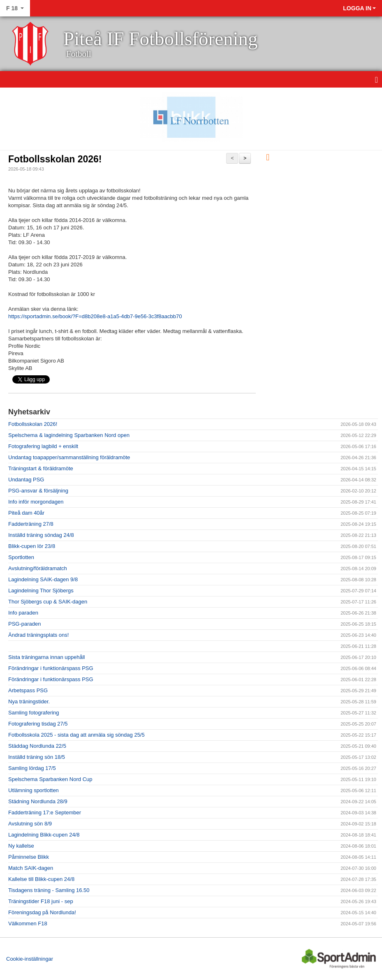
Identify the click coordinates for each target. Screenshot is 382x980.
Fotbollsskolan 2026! (55, 159)
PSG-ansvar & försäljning (38, 491)
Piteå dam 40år (26, 513)
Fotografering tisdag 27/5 (38, 724)
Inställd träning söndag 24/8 (41, 535)
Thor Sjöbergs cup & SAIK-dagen (48, 602)
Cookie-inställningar (30, 959)
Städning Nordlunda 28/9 (38, 801)
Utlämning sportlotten (34, 790)
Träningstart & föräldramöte (41, 468)
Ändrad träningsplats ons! (38, 635)
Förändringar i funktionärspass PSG (51, 668)
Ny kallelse (21, 846)
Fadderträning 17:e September (45, 812)
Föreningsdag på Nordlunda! (42, 912)
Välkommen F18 (28, 923)
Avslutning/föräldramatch (38, 568)
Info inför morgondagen (36, 502)
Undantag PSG (26, 480)
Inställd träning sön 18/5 (37, 757)
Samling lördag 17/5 (32, 768)
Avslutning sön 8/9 (30, 824)
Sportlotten (21, 557)
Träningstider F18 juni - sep (41, 901)
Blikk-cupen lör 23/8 (32, 546)
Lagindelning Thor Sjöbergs (41, 591)
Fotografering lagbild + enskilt (43, 446)
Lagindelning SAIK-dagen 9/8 (43, 579)
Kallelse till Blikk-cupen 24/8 (41, 879)
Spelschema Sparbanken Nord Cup (50, 779)
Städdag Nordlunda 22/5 (37, 746)
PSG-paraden (25, 624)
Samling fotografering (34, 713)
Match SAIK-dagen (31, 868)
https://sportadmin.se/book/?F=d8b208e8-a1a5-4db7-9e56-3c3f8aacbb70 (95, 316)
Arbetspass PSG (28, 690)
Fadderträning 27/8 (31, 524)
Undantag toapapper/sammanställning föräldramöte (69, 457)
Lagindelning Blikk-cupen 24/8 (44, 835)
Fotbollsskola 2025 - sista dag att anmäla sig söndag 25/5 (76, 735)
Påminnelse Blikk (29, 857)
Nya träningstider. (29, 701)
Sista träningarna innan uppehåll (46, 657)
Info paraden (23, 613)
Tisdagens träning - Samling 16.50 (49, 890)
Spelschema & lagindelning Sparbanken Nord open (69, 435)
